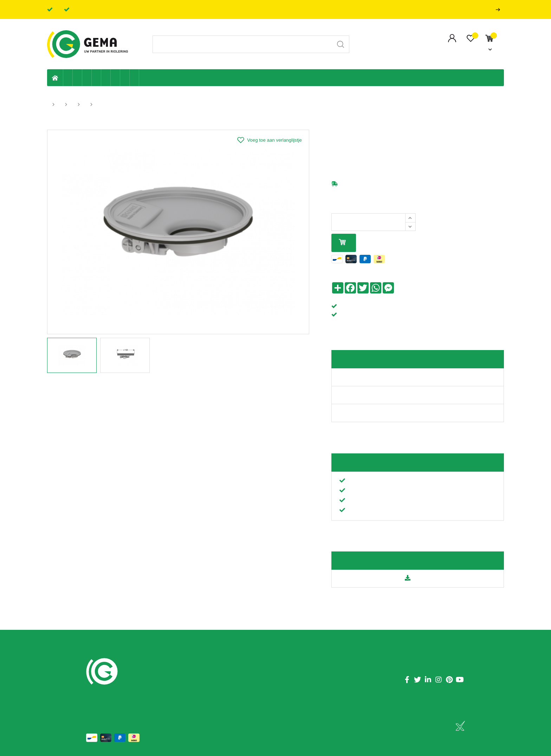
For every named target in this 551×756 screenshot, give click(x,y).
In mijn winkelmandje (342, 243)
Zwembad (134, 78)
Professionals (499, 10)
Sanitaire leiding (96, 78)
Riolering (77, 78)
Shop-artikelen (125, 78)
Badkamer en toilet (144, 78)
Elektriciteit (115, 78)
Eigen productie (68, 78)
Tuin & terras (87, 78)
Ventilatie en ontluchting (106, 78)
